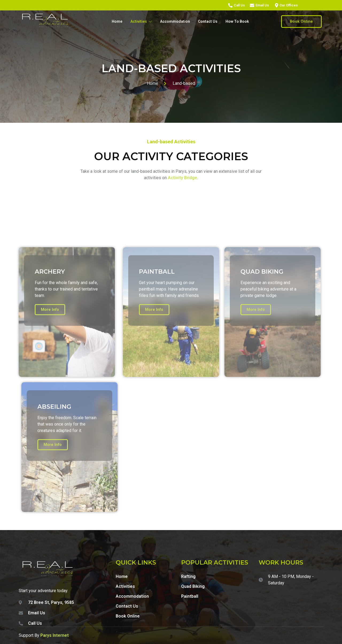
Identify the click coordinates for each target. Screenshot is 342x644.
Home (117, 21)
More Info (50, 386)
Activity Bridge (182, 178)
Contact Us (208, 21)
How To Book (237, 21)
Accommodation (175, 21)
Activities (141, 21)
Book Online (301, 21)
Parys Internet (55, 635)
